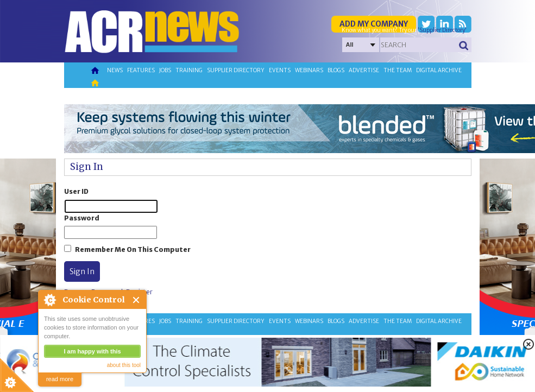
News (115, 70)
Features (141, 70)
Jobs (165, 70)
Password (82, 218)
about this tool (124, 365)
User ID (76, 191)
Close (137, 300)
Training (189, 70)
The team (398, 70)
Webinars (309, 70)
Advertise (364, 70)
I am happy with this (92, 351)
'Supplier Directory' (442, 30)
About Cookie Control (49, 300)
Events (280, 70)
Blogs (336, 70)
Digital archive (439, 70)
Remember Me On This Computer (133, 249)
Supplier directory (236, 70)
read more (60, 379)
